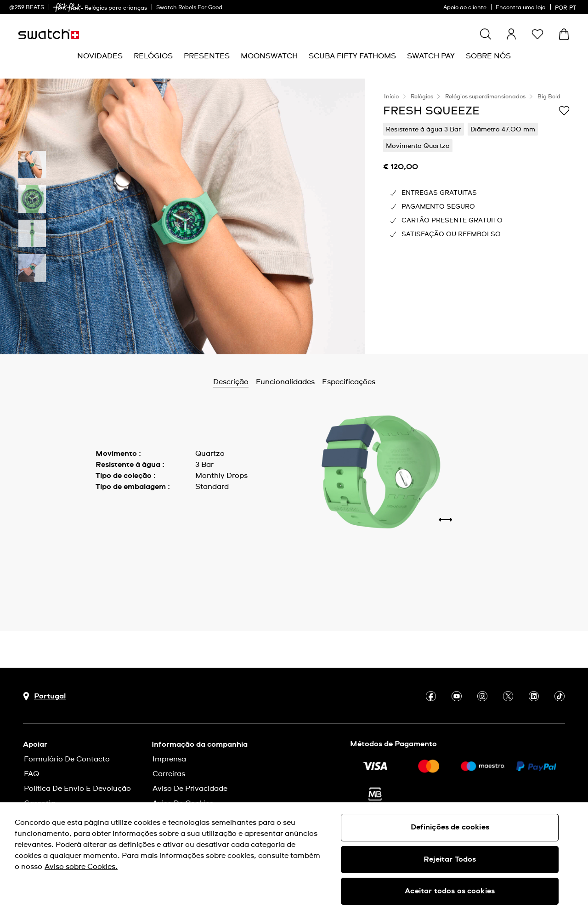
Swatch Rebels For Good (189, 8)
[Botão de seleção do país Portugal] (44, 696)
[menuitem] (100, 56)
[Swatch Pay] (431, 56)
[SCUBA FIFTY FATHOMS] (352, 56)
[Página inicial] (49, 34)
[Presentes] (207, 56)
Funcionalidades (285, 382)
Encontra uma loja (521, 8)
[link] (67, 8)
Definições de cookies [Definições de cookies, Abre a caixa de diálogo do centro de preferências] (450, 827)
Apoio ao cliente (465, 8)
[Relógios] (153, 56)
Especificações (349, 382)
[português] (567, 7)
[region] (294, 858)
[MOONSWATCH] (269, 56)
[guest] (511, 34)
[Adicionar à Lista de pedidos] (564, 110)
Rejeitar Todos (450, 859)
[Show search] (486, 34)
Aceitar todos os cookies (450, 891)
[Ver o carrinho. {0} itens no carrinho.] (564, 34)
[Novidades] (100, 56)
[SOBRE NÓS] (488, 56)
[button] (537, 34)
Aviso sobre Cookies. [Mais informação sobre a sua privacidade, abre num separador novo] (81, 867)
